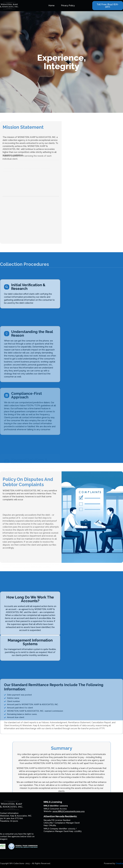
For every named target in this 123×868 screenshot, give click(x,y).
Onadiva (119, 863)
